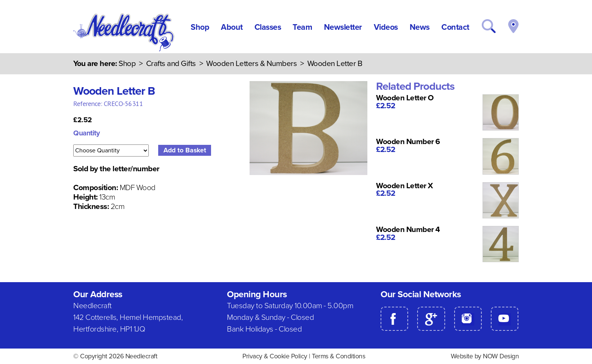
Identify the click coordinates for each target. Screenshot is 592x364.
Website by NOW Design (485, 356)
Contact (455, 27)
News (420, 27)
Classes (268, 27)
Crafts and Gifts (171, 64)
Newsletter (343, 27)
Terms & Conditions (338, 356)
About (232, 27)
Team (302, 27)
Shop (200, 27)
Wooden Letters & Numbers (251, 64)
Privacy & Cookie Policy (275, 356)
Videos (386, 27)
